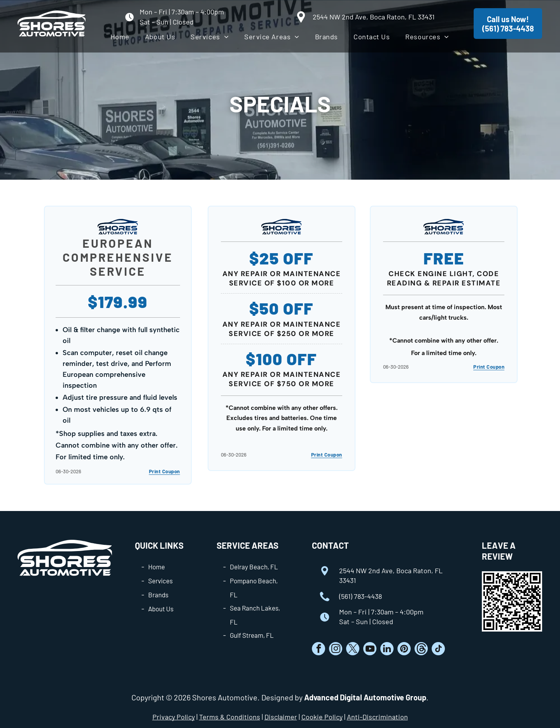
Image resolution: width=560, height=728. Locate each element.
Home (157, 567)
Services (160, 581)
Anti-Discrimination (377, 717)
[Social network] (421, 650)
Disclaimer (281, 717)
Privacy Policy (174, 717)
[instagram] (336, 650)
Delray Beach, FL (254, 567)
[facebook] (318, 650)
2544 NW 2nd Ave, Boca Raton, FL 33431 (374, 17)
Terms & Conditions (230, 717)
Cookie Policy (322, 717)
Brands (158, 595)
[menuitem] (120, 37)
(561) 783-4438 (360, 596)
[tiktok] (438, 650)
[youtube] (370, 650)
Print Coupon (164, 471)
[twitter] (353, 650)
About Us (161, 609)
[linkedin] (387, 650)
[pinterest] (404, 650)
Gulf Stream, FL (252, 635)
